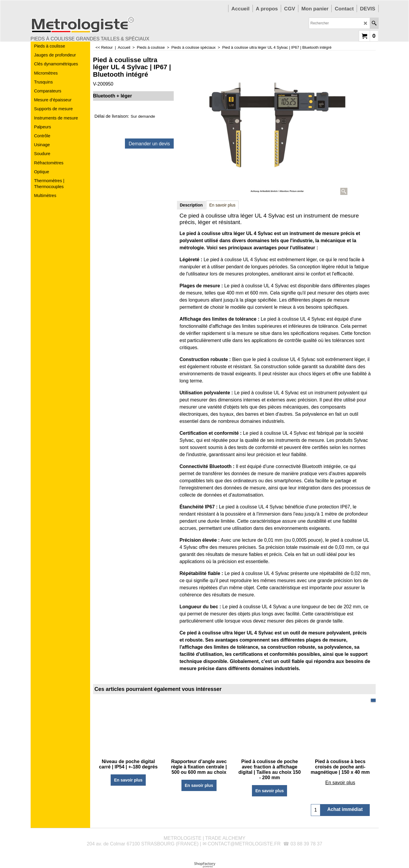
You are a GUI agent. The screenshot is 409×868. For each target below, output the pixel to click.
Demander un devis (149, 144)
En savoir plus (222, 205)
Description (191, 205)
